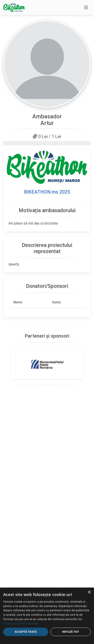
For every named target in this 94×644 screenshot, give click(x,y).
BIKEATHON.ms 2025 (47, 192)
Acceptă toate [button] (26, 632)
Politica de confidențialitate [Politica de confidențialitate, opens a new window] (21, 624)
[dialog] (47, 616)
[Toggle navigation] (86, 8)
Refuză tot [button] (71, 632)
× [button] (89, 592)
